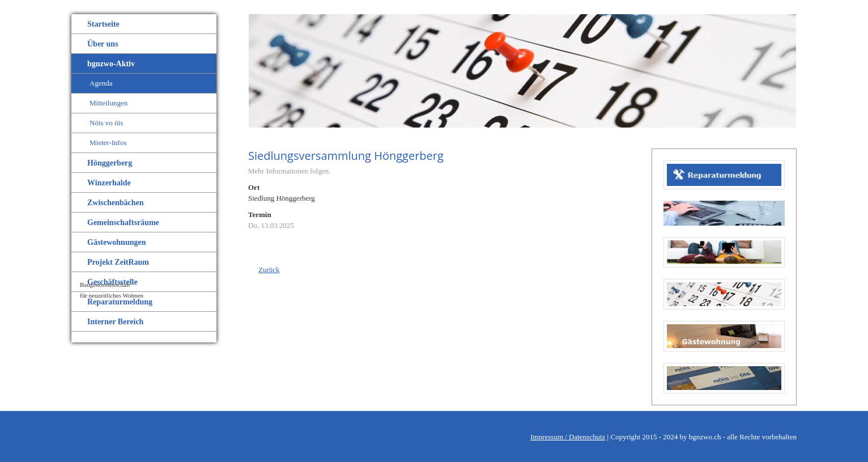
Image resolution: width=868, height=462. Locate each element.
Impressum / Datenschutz (568, 437)
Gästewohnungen (116, 242)
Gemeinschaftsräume (123, 222)
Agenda (101, 83)
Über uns (103, 44)
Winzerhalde (109, 183)
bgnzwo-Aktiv (111, 64)
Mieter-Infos (108, 143)
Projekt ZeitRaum (118, 262)
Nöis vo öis (106, 123)
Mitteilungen (109, 103)
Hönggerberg (110, 163)
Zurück (269, 270)
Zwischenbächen (116, 203)
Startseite (103, 24)
